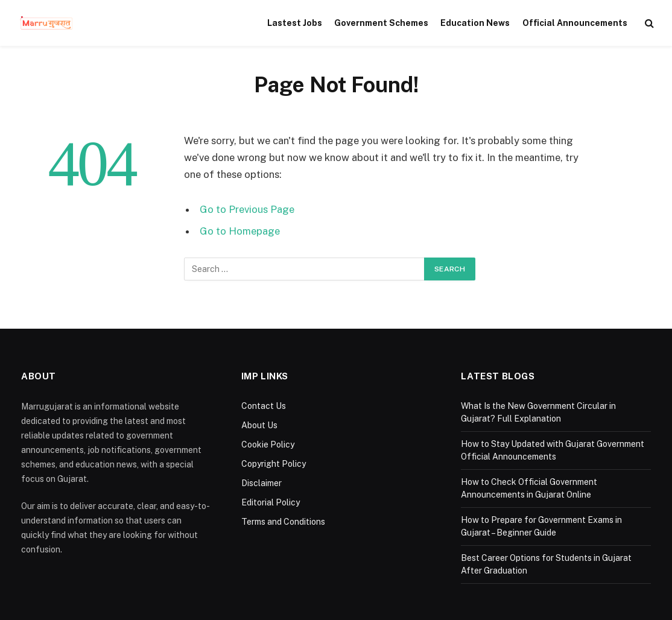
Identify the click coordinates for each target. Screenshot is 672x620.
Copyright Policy (274, 464)
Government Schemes (381, 23)
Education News (475, 23)
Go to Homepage (240, 231)
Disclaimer (262, 483)
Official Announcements (575, 23)
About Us (259, 425)
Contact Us (264, 406)
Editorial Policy (271, 502)
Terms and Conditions (283, 522)
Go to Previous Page (247, 209)
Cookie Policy (268, 444)
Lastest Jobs (295, 23)
